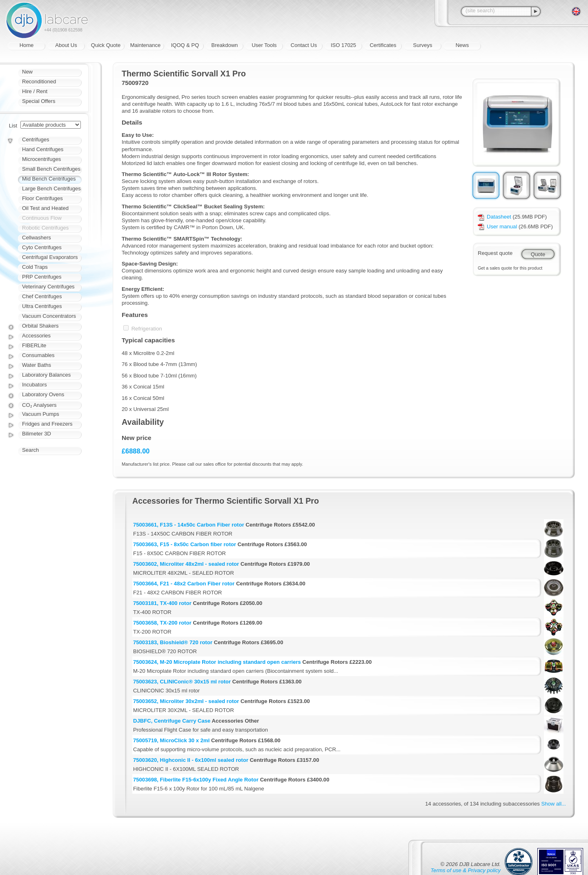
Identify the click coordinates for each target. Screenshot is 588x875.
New (27, 72)
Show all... (554, 804)
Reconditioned (39, 81)
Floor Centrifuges (42, 198)
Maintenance (145, 45)
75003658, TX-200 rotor (162, 623)
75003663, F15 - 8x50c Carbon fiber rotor (185, 544)
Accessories (36, 336)
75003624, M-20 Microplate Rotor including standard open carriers (217, 662)
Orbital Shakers (40, 326)
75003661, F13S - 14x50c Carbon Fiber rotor (189, 525)
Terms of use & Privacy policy (466, 870)
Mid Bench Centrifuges (49, 179)
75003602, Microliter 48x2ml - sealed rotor (186, 564)
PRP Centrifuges (42, 277)
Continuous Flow (42, 218)
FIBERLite (34, 345)
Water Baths (37, 365)
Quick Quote (106, 45)
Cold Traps (35, 267)
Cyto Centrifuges (42, 247)
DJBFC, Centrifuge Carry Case (172, 721)
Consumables (38, 355)
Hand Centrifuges (43, 149)
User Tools (264, 45)
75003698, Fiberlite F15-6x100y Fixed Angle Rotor (196, 780)
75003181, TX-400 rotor (162, 603)
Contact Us (304, 45)
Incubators (35, 385)
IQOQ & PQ (185, 45)
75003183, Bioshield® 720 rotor (173, 642)
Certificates (383, 45)
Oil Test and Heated (45, 208)
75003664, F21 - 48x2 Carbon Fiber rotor (184, 584)
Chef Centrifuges (42, 296)
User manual (497, 227)
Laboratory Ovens (43, 394)
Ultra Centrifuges (42, 306)
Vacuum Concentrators (49, 316)
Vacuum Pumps (41, 414)
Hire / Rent (35, 91)
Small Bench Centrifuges (51, 169)
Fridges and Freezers (47, 424)
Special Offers (39, 101)
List (13, 126)
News (462, 45)
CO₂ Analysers (39, 405)
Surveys (423, 45)
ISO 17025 (343, 45)
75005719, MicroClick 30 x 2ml (171, 740)
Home (27, 45)
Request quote (495, 253)
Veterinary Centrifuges (48, 287)
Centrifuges (36, 140)
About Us (66, 45)
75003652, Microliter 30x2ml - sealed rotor (186, 701)
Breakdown (224, 45)
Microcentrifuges (41, 159)
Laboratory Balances (46, 375)
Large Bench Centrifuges (51, 189)
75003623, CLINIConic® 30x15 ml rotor (182, 682)
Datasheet (494, 217)
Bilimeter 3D (37, 434)
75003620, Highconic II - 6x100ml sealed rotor (191, 760)
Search (30, 450)
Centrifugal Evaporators (50, 257)
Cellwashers (37, 238)
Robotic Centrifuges (45, 228)
